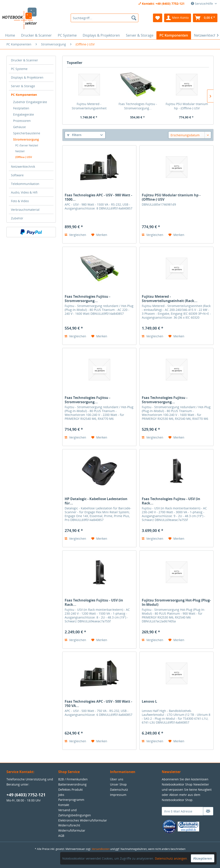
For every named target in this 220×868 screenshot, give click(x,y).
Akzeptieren (203, 858)
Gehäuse (19, 127)
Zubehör (17, 218)
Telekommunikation (25, 184)
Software (17, 175)
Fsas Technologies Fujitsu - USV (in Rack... (171, 501)
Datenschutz (119, 790)
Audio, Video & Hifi (24, 192)
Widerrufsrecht (69, 825)
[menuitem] (105, 18)
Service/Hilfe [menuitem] (202, 4)
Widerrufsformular (72, 830)
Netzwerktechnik (23, 167)
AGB (61, 836)
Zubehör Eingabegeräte (30, 102)
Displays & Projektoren (27, 77)
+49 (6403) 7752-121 (26, 795)
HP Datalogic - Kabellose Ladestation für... (96, 501)
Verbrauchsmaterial (25, 210)
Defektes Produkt (70, 790)
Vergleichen (75, 235)
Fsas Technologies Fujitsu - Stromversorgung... (138, 106)
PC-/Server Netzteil (27, 145)
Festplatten (21, 108)
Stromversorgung (26, 139)
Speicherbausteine (27, 133)
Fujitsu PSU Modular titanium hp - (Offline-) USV (187, 106)
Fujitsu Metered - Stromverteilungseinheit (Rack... (89, 106)
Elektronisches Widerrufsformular (83, 820)
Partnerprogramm (71, 800)
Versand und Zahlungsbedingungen (75, 813)
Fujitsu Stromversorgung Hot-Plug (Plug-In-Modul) (176, 602)
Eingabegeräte (24, 114)
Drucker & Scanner (24, 60)
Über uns (117, 779)
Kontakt (64, 805)
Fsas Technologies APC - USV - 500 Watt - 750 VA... (98, 704)
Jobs (61, 795)
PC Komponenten (24, 95)
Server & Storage (23, 86)
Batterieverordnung (72, 784)
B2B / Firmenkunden (73, 779)
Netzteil (20, 151)
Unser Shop (118, 784)
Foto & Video (20, 201)
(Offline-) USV (24, 157)
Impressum (118, 795)
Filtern (74, 135)
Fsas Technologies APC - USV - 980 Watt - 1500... (98, 197)
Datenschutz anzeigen (171, 858)
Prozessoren (22, 121)
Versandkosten (101, 849)
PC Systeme (19, 69)
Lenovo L (149, 701)
